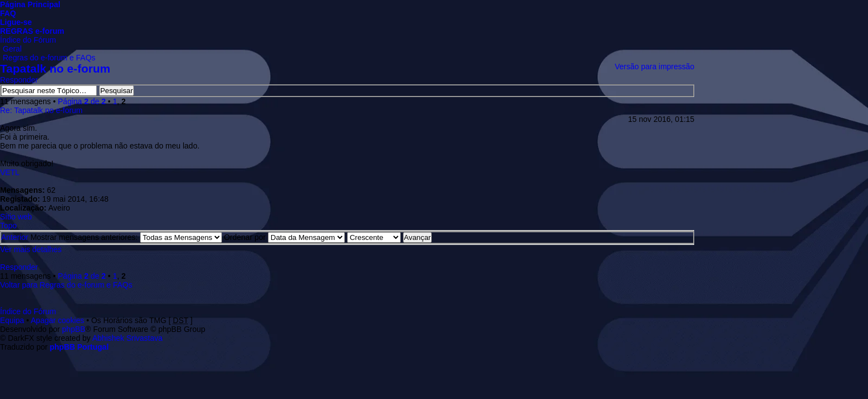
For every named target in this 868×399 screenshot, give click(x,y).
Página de (82, 101)
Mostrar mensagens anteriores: (126, 237)
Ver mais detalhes (31, 249)
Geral (12, 49)
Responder (19, 80)
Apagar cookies (58, 320)
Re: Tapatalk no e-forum (41, 110)
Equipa (12, 320)
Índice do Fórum (28, 40)
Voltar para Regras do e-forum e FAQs (66, 285)
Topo (8, 226)
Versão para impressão (654, 66)
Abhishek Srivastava (128, 338)
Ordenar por (284, 237)
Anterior (15, 237)
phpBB (74, 329)
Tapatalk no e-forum (55, 68)
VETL (10, 172)
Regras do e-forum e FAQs (49, 58)
